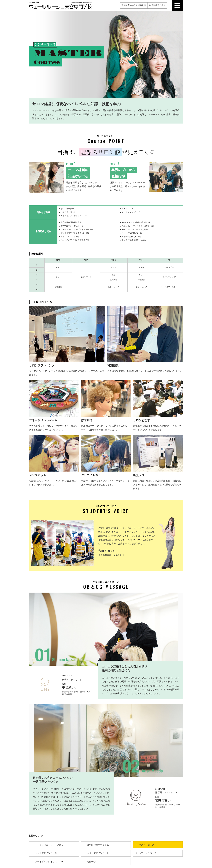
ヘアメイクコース (148, 853)
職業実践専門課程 (157, 5)
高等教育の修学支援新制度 (134, 5)
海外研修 (91, 861)
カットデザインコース (46, 853)
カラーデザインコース (98, 853)
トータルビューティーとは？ (49, 845)
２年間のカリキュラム (98, 845)
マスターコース (147, 845)
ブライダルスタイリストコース (50, 861)
